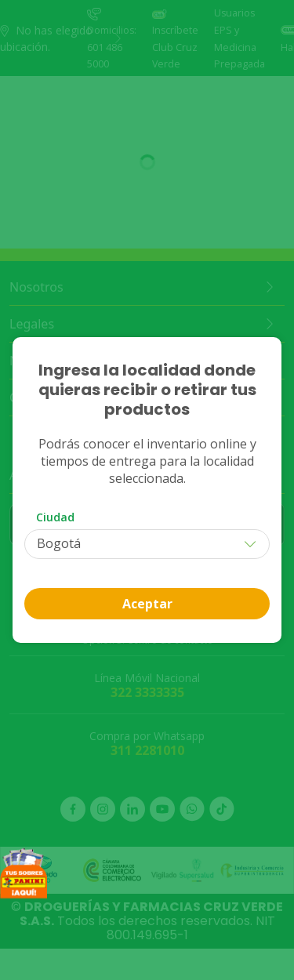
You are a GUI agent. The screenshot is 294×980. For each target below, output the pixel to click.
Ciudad (55, 517)
